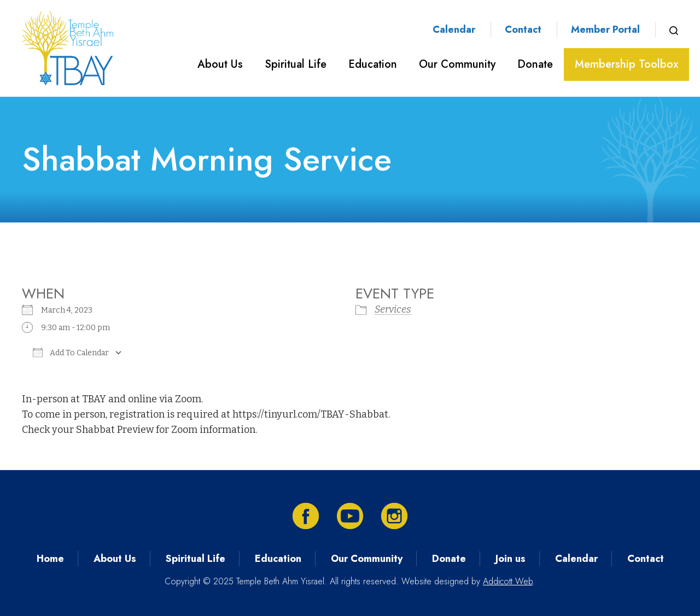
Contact (523, 30)
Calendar (454, 30)
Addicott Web (508, 581)
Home (50, 559)
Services (393, 309)
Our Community (457, 64)
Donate (535, 64)
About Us (220, 64)
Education (373, 64)
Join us (511, 559)
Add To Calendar (71, 353)
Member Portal (605, 30)
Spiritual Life (296, 64)
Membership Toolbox (626, 64)
